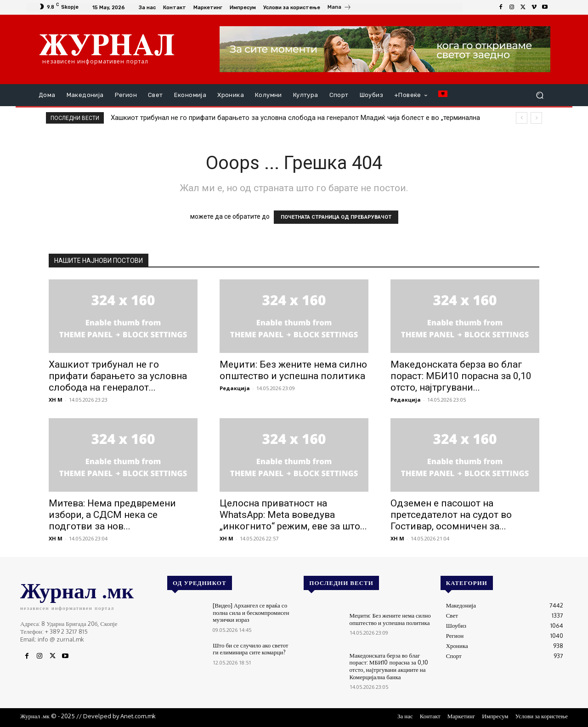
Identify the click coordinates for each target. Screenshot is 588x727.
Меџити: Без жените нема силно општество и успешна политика (293, 370)
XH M (56, 400)
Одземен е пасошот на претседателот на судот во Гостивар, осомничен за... (451, 515)
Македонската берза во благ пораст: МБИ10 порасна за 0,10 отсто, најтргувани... (461, 376)
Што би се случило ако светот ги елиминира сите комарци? (250, 649)
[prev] (522, 118)
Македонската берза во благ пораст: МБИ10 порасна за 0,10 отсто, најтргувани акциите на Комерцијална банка (389, 666)
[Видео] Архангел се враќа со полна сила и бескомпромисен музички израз (251, 612)
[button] (540, 95)
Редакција (235, 388)
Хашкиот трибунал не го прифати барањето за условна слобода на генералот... (118, 376)
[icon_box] (339, 8)
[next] (536, 118)
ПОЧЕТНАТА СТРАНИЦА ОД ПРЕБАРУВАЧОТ (336, 217)
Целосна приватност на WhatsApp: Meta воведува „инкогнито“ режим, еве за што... (293, 515)
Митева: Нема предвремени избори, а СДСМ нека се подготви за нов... (112, 515)
